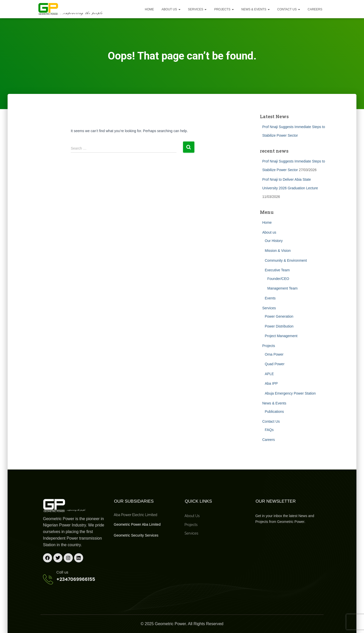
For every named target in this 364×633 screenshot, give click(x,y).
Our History (274, 241)
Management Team (283, 288)
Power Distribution (279, 326)
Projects (224, 9)
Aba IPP (271, 383)
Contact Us (289, 9)
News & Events (256, 9)
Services (197, 9)
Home (149, 9)
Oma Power (274, 354)
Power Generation (279, 316)
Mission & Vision (278, 251)
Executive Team (277, 270)
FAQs (269, 430)
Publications (275, 412)
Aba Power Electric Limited (135, 515)
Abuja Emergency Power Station (290, 393)
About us (171, 9)
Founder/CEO (278, 279)
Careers (315, 9)
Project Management (281, 336)
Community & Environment (286, 260)
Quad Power (275, 364)
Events (270, 298)
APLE (269, 374)
